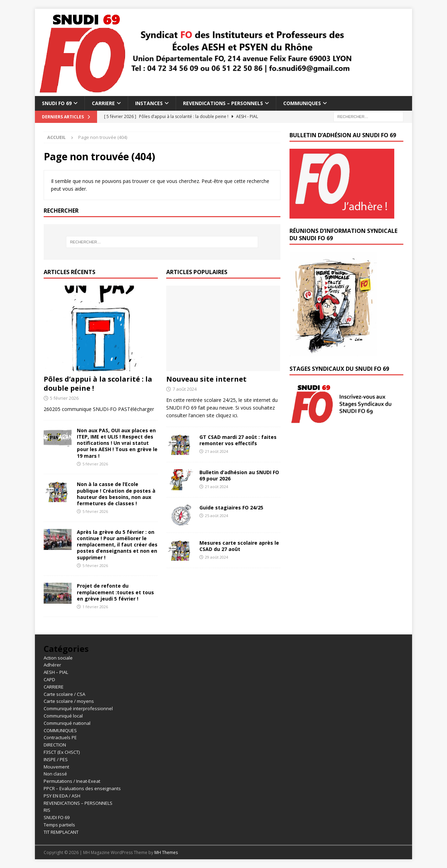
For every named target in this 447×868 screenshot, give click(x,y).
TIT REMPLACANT (61, 832)
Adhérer (52, 665)
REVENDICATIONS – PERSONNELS (223, 103)
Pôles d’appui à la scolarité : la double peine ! (98, 384)
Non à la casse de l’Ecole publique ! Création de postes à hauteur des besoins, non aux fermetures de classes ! (116, 494)
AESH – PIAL (56, 672)
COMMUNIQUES (302, 103)
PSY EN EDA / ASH (62, 796)
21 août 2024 (217, 451)
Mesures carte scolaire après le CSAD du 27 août (239, 546)
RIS (47, 810)
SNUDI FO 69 (57, 103)
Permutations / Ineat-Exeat (72, 781)
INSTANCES (149, 103)
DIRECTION (55, 745)
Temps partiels (59, 825)
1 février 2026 (95, 607)
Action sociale (58, 658)
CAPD (49, 679)
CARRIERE (103, 103)
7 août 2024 (185, 389)
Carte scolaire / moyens (69, 701)
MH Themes (166, 852)
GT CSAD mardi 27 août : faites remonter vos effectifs (238, 440)
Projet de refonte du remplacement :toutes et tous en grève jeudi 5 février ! (115, 592)
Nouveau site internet (206, 379)
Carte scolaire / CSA (64, 694)
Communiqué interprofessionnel (78, 708)
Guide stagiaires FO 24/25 (231, 507)
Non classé (55, 774)
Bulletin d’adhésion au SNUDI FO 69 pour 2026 (239, 475)
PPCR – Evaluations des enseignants (82, 788)
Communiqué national (67, 723)
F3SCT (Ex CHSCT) (62, 752)
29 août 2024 (217, 557)
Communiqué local (63, 716)
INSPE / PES (56, 759)
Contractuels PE (60, 737)
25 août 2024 (217, 516)
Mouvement (56, 767)
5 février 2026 (64, 398)
